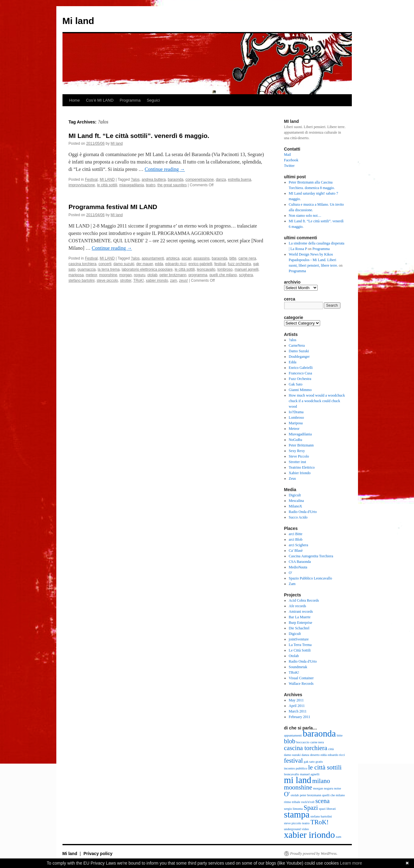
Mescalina (296, 501)
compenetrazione (199, 180)
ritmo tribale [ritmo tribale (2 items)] (292, 802)
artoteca (173, 258)
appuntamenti (153, 258)
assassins (201, 258)
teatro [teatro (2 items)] (306, 823)
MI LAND (107, 180)
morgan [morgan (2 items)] (318, 788)
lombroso (225, 269)
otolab (153, 275)
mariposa (76, 275)
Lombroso (296, 418)
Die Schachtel (299, 628)
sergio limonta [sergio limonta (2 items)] (293, 809)
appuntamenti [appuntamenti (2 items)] (293, 735)
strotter (126, 281)
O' (290, 573)
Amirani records (301, 612)
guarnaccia (87, 269)
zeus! (184, 281)
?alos (135, 180)
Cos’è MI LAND (100, 100)
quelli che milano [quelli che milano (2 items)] (333, 795)
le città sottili (107, 185)
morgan (125, 275)
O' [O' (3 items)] (287, 794)
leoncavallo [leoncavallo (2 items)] (292, 774)
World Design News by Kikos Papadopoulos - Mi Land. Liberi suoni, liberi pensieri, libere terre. (313, 260)
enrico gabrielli (200, 264)
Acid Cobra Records (304, 600)
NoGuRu (295, 440)
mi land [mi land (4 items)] (298, 780)
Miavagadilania (300, 434)
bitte (233, 258)
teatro (151, 185)
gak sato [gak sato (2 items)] (309, 762)
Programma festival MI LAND (113, 207)
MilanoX (295, 506)
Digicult (295, 495)
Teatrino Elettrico (302, 467)
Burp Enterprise (300, 623)
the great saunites (172, 185)
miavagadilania (131, 185)
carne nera (247, 258)
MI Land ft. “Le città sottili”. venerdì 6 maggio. (139, 136)
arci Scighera (298, 545)
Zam (292, 584)
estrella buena (240, 180)
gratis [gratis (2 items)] (319, 762)
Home (75, 100)
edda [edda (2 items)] (324, 755)
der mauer (145, 264)
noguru (140, 275)
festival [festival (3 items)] (293, 761)
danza (221, 180)
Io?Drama (296, 412)
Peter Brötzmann (301, 445)
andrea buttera (154, 180)
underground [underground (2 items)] (292, 829)
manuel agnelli (246, 269)
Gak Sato (295, 384)
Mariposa (296, 423)
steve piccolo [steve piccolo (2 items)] (293, 823)
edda (159, 264)
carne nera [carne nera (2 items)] (317, 742)
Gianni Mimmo (300, 390)
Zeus (292, 478)
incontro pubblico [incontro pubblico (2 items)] (296, 768)
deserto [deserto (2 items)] (315, 755)
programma (198, 275)
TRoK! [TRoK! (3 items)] (320, 822)
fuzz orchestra (239, 264)
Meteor (294, 429)
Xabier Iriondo (300, 473)
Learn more (351, 863)
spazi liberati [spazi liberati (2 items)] (327, 809)
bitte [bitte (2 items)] (340, 735)
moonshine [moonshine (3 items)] (298, 787)
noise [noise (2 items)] (338, 788)
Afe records (297, 606)
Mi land (78, 21)
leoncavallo (206, 269)
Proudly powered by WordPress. (314, 854)
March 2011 (298, 711)
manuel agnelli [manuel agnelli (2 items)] (310, 774)
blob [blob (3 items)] (290, 741)
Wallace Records (301, 684)
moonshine (108, 275)
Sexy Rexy (297, 451)
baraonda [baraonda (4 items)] (319, 733)
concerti (105, 264)
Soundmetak (298, 667)
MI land (117, 143)
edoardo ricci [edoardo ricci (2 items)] (336, 755)
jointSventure (299, 639)
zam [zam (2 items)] (339, 837)
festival (220, 264)
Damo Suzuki (299, 351)
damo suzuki (124, 264)
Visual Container (301, 678)
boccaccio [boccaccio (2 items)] (303, 742)
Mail (288, 155)
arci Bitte (295, 534)
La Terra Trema (300, 645)
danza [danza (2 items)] (305, 755)
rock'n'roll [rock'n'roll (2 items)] (308, 802)
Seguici (153, 100)
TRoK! (139, 281)
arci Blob (295, 539)
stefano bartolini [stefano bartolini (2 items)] (321, 816)
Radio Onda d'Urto (303, 512)
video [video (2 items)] (305, 829)
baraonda (176, 180)
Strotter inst (297, 462)
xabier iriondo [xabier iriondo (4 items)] (309, 835)
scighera (246, 275)
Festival (91, 180)
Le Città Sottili (300, 650)
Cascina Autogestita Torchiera (311, 556)
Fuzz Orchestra (300, 379)
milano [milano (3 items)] (321, 781)
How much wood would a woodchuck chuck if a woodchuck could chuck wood (317, 401)
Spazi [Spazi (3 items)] (311, 808)
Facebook (291, 160)
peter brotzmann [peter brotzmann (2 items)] (311, 795)
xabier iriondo (157, 281)
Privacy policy (98, 854)
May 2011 (296, 700)
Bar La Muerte (300, 617)
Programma (130, 100)
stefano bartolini (82, 281)
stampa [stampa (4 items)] (297, 814)
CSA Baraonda (300, 562)
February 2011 (299, 717)
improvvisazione (82, 185)
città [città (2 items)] (331, 749)
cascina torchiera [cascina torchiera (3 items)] (306, 748)
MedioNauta (298, 567)
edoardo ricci (176, 264)
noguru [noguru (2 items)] (328, 788)
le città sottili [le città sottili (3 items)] (325, 767)
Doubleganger (299, 357)
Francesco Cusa (300, 373)
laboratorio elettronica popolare (147, 269)
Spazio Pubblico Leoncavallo (310, 578)
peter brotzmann (173, 275)
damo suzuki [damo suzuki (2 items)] (292, 755)
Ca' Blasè (296, 551)
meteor (92, 275)
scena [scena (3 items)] (322, 801)
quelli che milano (223, 275)
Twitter (289, 166)
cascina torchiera (83, 264)
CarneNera (297, 345)
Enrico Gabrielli (301, 368)
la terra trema (109, 269)
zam (174, 281)
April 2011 (297, 706)
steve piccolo (107, 281)
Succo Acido (298, 517)
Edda (293, 362)
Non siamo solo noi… (305, 216)
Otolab (294, 656)
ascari (187, 258)
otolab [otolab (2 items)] (295, 795)
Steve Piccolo (299, 456)
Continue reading (165, 169)
